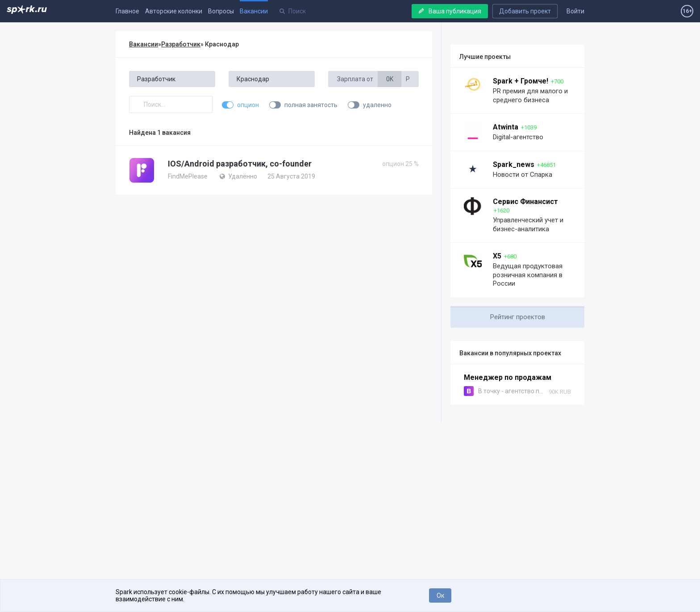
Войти (575, 11)
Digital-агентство (518, 137)
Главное (127, 11)
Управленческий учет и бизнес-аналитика (528, 225)
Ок (440, 595)
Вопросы (221, 11)
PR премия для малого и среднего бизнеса (530, 96)
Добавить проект (525, 11)
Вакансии (254, 11)
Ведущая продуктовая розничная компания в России (528, 275)
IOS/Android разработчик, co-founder (240, 164)
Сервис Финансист (525, 202)
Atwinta (506, 127)
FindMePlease (188, 176)
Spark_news (514, 164)
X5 (497, 256)
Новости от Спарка (523, 175)
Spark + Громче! (521, 81)
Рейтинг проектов (518, 317)
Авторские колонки (174, 11)
